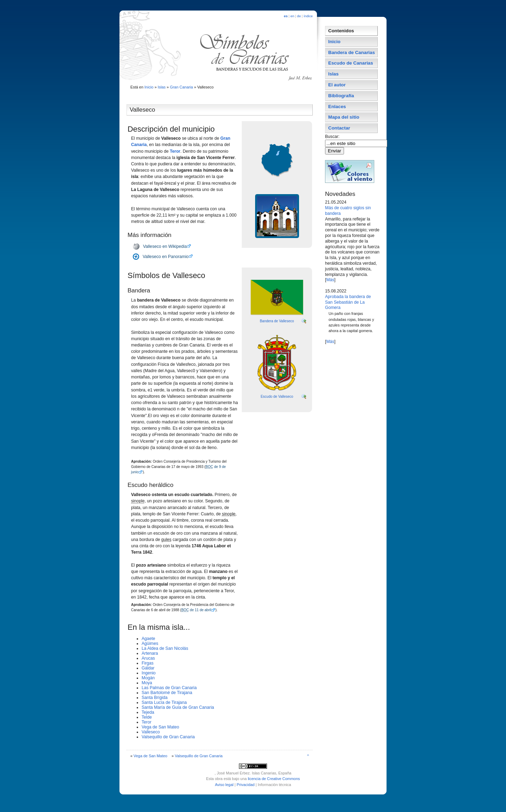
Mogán (148, 678)
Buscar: (333, 137)
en (293, 16)
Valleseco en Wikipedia (165, 246)
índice (308, 16)
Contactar (339, 128)
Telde (147, 717)
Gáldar (148, 668)
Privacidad (245, 785)
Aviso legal (224, 785)
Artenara (150, 653)
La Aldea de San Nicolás (165, 648)
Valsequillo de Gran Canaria (168, 737)
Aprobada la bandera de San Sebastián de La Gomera (348, 302)
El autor (337, 85)
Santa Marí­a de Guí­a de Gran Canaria (178, 707)
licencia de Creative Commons (274, 779)
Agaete (148, 639)
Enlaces (337, 107)
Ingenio (149, 673)
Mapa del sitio (344, 117)
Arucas (148, 658)
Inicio (149, 87)
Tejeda (148, 712)
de (299, 16)
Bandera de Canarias (352, 52)
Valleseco (151, 732)
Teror (175, 151)
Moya (147, 683)
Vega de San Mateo (160, 727)
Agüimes (150, 643)
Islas (162, 87)
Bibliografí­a (341, 96)
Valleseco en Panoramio (166, 257)
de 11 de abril (196, 610)
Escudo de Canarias (351, 63)
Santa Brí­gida (155, 698)
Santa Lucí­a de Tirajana (164, 702)
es (286, 16)
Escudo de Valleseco (277, 397)
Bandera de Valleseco (277, 321)
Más (330, 280)
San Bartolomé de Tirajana (167, 693)
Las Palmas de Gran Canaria (169, 688)
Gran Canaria (181, 87)
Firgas (148, 663)
